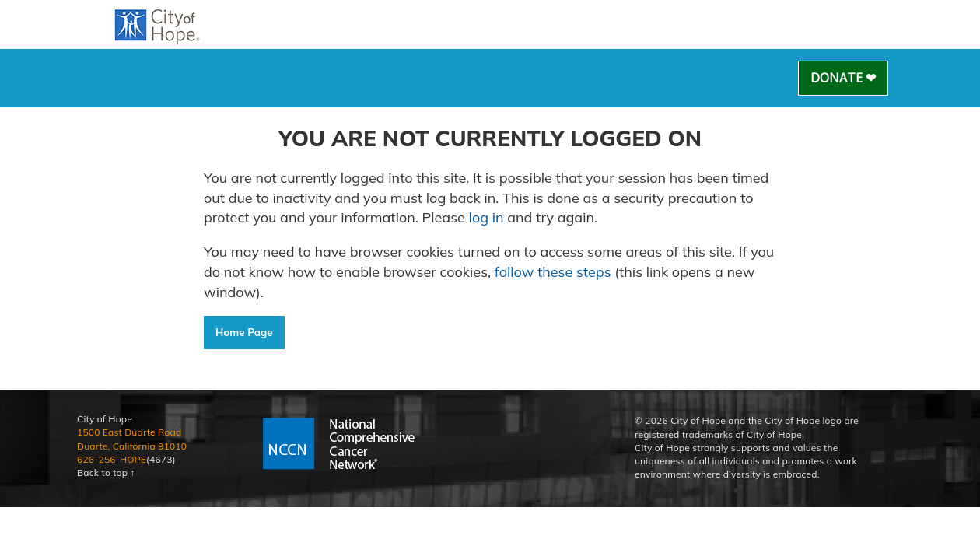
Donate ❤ (843, 78)
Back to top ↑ (106, 472)
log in (486, 217)
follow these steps (553, 272)
